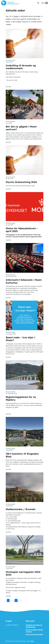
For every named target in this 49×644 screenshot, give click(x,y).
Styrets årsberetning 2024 (34, 634)
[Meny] (45, 3)
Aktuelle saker (10, 60)
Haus (32, 641)
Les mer (8, 87)
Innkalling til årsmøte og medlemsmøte (34, 626)
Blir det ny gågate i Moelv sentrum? (34, 631)
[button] (38, 3)
